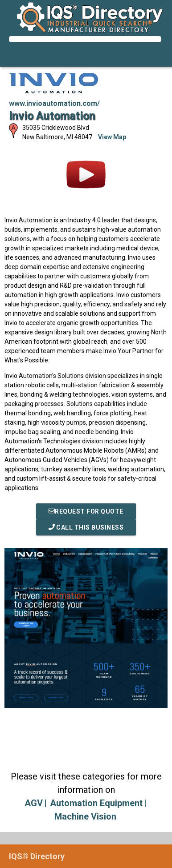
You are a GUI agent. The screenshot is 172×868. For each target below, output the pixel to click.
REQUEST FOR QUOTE (86, 511)
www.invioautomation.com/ (54, 103)
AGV (34, 803)
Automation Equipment (96, 803)
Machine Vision (85, 816)
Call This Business (86, 527)
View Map (112, 137)
